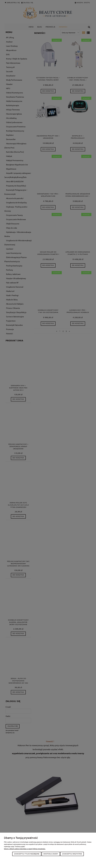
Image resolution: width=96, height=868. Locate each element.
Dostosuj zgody (51, 854)
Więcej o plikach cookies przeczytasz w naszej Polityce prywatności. (25, 849)
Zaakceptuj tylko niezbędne (27, 854)
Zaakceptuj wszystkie (72, 854)
